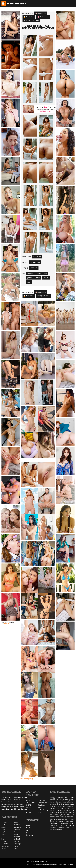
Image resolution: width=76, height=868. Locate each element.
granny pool (61, 827)
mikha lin (64, 801)
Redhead (17, 839)
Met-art (28, 800)
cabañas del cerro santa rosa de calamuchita (62, 814)
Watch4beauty (43, 810)
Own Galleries (31, 828)
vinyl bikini (69, 808)
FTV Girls (41, 800)
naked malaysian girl (59, 797)
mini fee (61, 807)
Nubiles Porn (30, 810)
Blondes (4, 841)
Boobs (4, 834)
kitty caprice (66, 825)
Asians (4, 827)
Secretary (17, 841)
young (38, 273)
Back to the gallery (27, 779)
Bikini (4, 837)
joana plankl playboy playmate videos (62, 798)
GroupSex (5, 851)
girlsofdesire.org (7, 804)
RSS (27, 833)
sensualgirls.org (7, 809)
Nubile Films (30, 803)
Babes (4, 829)
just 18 (30, 278)
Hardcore (17, 825)
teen (45, 273)
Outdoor (16, 834)
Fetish (4, 849)
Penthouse (42, 805)
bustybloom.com (7, 807)
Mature (16, 832)
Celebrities (5, 846)
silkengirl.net (19, 804)
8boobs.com (18, 799)
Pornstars (17, 837)
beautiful (46, 278)
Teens (16, 846)
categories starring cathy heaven (62, 823)
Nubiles (28, 807)
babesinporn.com (20, 802)
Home (28, 825)
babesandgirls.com (20, 797)
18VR (40, 812)
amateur (30, 273)
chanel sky (54, 825)
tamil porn (60, 808)
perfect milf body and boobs (60, 810)
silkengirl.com (7, 799)
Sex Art (28, 812)
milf (72, 810)
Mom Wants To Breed (31, 20)
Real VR (28, 805)
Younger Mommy (43, 296)
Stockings (17, 844)
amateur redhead (62, 818)
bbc (51, 818)
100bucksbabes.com (20, 809)
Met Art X (41, 807)
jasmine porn (55, 801)
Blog (27, 830)
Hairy (16, 822)
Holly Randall (35, 262)
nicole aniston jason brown (60, 805)
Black (4, 839)
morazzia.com (7, 797)
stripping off (58, 829)
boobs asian (65, 816)
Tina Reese (37, 257)
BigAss (4, 832)
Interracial (18, 827)
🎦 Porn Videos (29, 17)
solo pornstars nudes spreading (62, 819)
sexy (29, 282)
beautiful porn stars (66, 822)
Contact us (29, 835)
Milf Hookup (43, 17)
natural (37, 278)
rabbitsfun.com (19, 807)
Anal (3, 825)
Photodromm (43, 803)
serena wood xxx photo (59, 812)
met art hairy (68, 803)
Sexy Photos (41, 13)
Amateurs (34, 268)
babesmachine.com (8, 802)
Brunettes (5, 844)
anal (72, 816)
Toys (15, 849)
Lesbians (17, 829)
